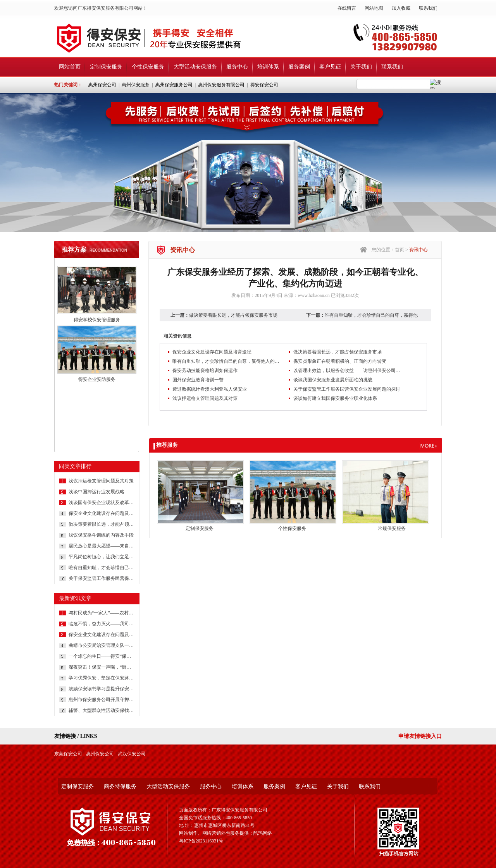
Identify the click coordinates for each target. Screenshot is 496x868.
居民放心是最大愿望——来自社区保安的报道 (102, 546)
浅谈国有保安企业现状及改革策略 (102, 503)
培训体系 (268, 67)
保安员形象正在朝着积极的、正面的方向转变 (340, 361)
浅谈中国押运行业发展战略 (96, 492)
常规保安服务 (392, 528)
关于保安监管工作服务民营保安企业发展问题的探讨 (102, 578)
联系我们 (428, 8)
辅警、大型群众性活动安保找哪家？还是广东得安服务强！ (102, 710)
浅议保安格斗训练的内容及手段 (101, 535)
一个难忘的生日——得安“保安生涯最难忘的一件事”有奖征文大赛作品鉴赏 (102, 656)
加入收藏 (401, 8)
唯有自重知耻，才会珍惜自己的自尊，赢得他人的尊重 (102, 568)
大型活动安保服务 (195, 67)
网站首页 (70, 67)
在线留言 (347, 8)
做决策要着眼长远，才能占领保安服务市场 (102, 524)
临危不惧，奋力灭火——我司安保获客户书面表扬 (102, 624)
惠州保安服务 (136, 85)
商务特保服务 (120, 787)
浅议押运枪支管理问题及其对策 (101, 481)
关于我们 (361, 67)
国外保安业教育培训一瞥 (198, 380)
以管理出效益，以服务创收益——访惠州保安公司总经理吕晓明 (348, 371)
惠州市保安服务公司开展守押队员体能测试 (102, 700)
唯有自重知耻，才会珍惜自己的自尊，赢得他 (371, 315)
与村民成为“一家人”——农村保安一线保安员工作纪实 (102, 613)
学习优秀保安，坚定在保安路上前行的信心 (102, 678)
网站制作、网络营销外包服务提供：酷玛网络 (226, 833)
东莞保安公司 (68, 754)
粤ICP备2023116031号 (201, 841)
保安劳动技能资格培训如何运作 (205, 371)
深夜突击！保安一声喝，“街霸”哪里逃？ (102, 667)
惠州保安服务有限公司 (221, 85)
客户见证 (330, 67)
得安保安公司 (264, 85)
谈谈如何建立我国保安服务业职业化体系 (335, 398)
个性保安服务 (148, 67)
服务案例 (299, 67)
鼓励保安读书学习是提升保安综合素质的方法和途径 (102, 689)
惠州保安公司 (102, 85)
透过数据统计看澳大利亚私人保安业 (210, 389)
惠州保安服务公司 (174, 85)
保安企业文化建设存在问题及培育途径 (102, 513)
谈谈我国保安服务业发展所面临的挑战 (333, 380)
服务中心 (237, 67)
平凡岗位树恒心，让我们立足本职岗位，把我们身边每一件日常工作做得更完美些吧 (102, 557)
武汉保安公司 (132, 754)
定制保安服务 (106, 67)
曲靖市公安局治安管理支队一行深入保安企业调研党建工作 (102, 645)
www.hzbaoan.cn (314, 295)
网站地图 (374, 8)
